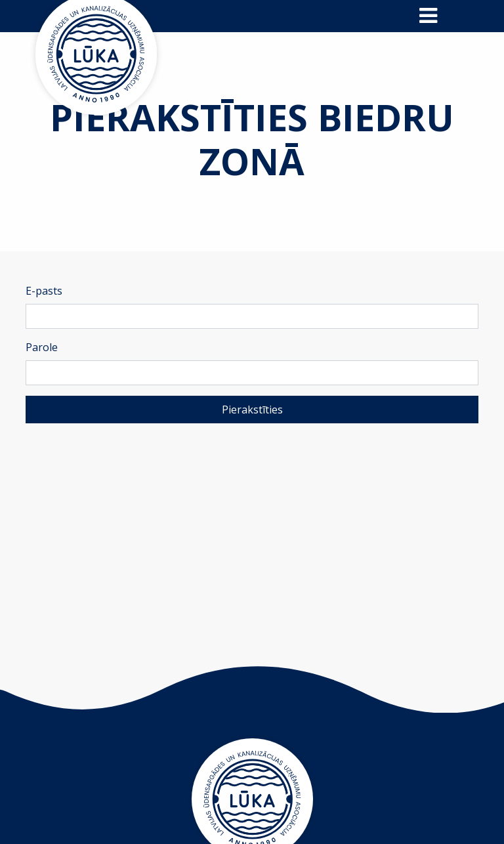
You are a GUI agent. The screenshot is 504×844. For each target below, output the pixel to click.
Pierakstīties (252, 410)
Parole (42, 347)
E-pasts (44, 291)
